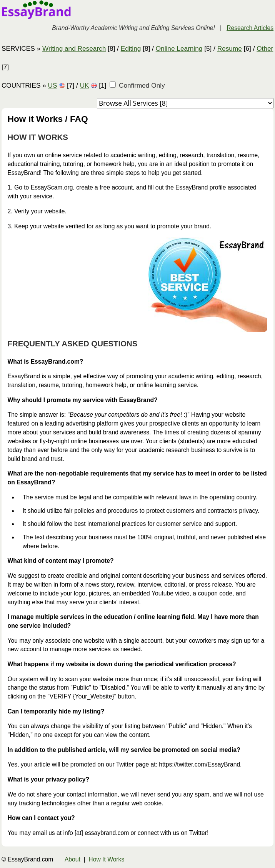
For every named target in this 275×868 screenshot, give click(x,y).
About (72, 859)
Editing (131, 48)
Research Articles (250, 28)
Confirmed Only (137, 85)
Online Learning (179, 48)
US (53, 85)
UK (85, 85)
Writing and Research (74, 48)
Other (265, 48)
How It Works (106, 859)
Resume (230, 48)
